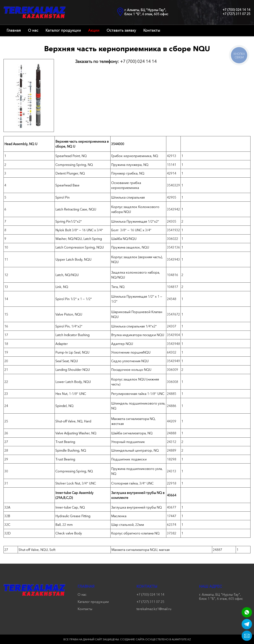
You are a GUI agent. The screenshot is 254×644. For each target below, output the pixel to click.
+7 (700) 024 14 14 (236, 10)
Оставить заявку (121, 30)
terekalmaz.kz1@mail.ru (154, 609)
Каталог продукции (63, 30)
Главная (14, 30)
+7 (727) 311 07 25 (236, 14)
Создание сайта (132, 639)
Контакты (152, 30)
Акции (94, 30)
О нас (33, 30)
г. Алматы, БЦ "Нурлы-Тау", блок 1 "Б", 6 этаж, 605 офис (146, 12)
